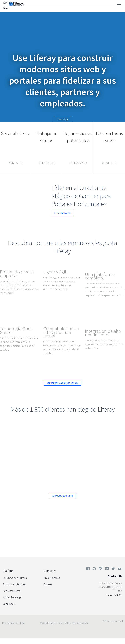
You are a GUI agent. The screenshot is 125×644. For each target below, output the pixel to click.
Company (50, 571)
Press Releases (52, 578)
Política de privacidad (113, 621)
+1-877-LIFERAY (114, 595)
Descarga (63, 119)
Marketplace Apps (12, 597)
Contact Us (115, 576)
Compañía (76, 8)
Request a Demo (11, 591)
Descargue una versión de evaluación (89, 537)
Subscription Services (14, 584)
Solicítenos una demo (36, 537)
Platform (8, 571)
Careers (48, 584)
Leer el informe (88, 213)
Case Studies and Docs (15, 578)
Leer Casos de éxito (62, 496)
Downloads (9, 604)
